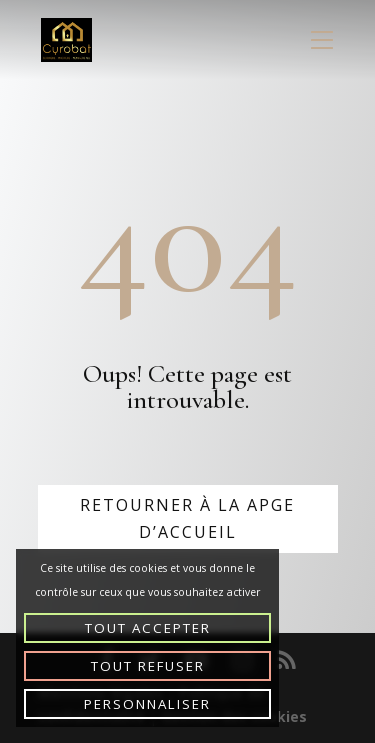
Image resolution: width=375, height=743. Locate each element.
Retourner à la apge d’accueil (187, 518)
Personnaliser (147, 704)
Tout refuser (148, 666)
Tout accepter (148, 628)
